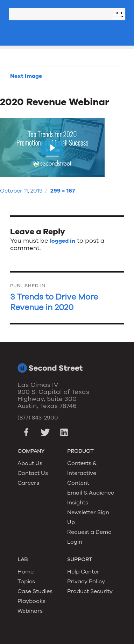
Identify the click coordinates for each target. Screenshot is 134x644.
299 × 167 (63, 191)
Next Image (26, 76)
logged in (63, 241)
